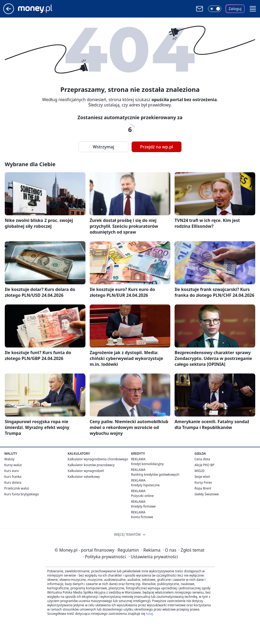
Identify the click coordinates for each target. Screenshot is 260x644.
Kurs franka (13, 477)
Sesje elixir (202, 477)
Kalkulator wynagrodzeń (86, 471)
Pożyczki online (142, 496)
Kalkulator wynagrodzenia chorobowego (98, 459)
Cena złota (202, 459)
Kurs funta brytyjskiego (21, 494)
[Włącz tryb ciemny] (215, 9)
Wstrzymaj (103, 147)
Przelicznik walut (17, 488)
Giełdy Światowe (207, 494)
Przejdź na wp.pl (157, 147)
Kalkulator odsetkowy (84, 477)
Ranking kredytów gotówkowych (155, 475)
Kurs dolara (13, 482)
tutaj (149, 614)
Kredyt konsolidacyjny (147, 464)
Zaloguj (235, 9)
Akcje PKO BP (204, 465)
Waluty (9, 459)
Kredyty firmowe (143, 506)
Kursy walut (13, 465)
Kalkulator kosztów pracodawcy (91, 465)
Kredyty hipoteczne (145, 485)
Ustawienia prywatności (153, 557)
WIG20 (200, 471)
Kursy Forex (203, 482)
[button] (253, 9)
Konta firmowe (142, 517)
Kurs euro (12, 471)
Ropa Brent (203, 488)
